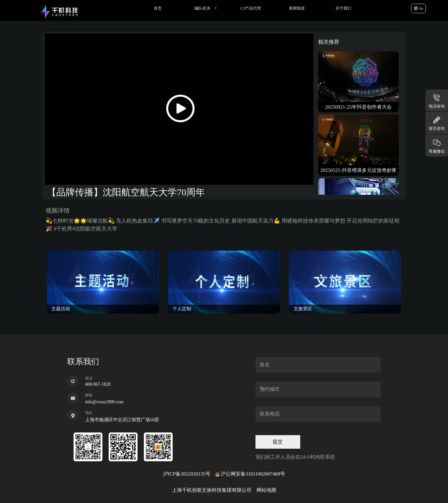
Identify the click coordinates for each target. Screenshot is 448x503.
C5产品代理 (251, 8)
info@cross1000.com (104, 402)
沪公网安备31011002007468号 (253, 474)
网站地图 (266, 490)
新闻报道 (297, 8)
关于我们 (343, 8)
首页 (158, 8)
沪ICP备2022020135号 (187, 474)
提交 (278, 442)
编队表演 (202, 8)
